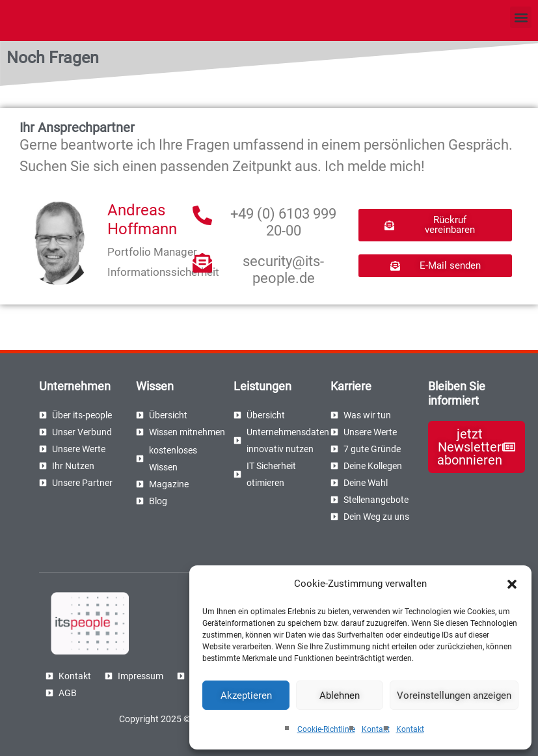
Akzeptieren (246, 695)
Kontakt (376, 729)
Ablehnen (340, 695)
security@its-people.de (283, 270)
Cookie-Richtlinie (326, 729)
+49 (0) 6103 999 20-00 (283, 222)
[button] (512, 584)
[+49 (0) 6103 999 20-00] (202, 215)
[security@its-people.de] (202, 263)
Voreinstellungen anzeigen (454, 695)
